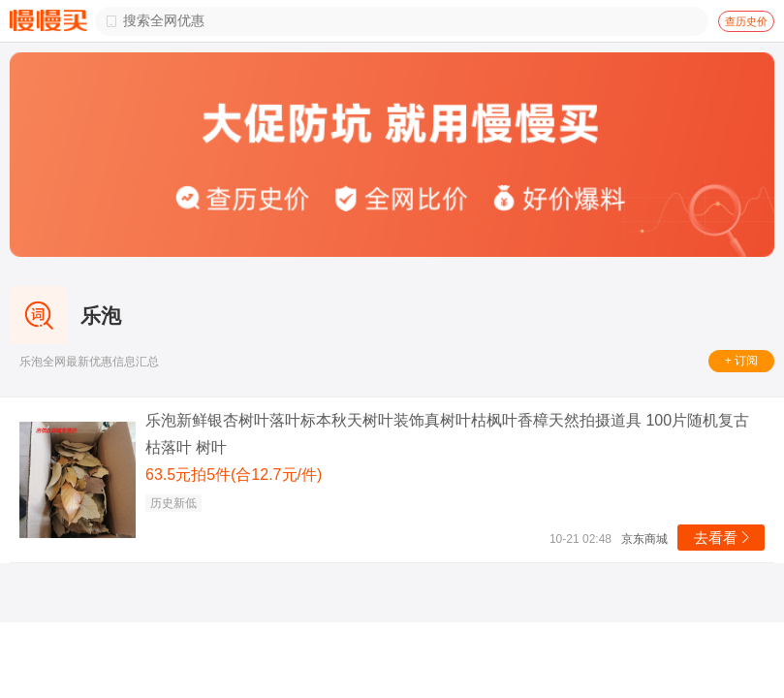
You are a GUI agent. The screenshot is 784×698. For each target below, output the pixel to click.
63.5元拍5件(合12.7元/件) (234, 475)
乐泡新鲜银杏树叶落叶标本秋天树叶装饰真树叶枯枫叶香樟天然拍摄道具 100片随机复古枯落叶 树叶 (447, 434)
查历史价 (746, 21)
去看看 (723, 538)
